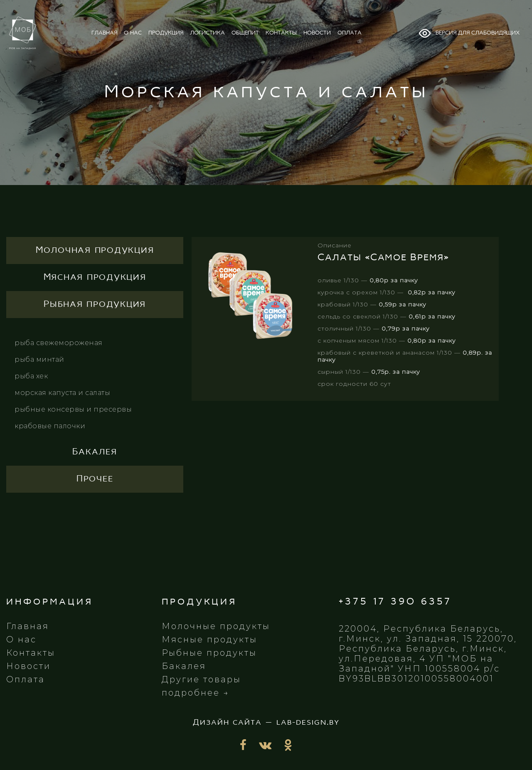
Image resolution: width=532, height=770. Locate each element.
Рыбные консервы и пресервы (73, 409)
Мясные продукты (209, 639)
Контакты (31, 653)
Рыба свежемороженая (59, 343)
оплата (350, 33)
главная (104, 33)
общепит (245, 33)
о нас (133, 33)
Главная (28, 626)
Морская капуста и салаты (62, 393)
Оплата (26, 679)
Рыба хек (31, 376)
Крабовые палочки (50, 426)
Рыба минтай (39, 359)
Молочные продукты (216, 626)
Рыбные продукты (209, 653)
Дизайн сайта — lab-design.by (266, 723)
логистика (207, 33)
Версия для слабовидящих (469, 33)
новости (317, 33)
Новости (28, 666)
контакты (281, 33)
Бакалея (184, 666)
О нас (21, 639)
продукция (166, 33)
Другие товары (201, 679)
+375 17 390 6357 (395, 602)
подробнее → (196, 693)
